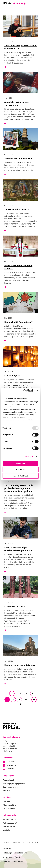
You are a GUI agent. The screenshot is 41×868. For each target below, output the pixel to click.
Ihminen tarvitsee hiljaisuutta (20, 665)
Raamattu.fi (9, 820)
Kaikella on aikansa (14, 606)
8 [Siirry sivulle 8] (13, 700)
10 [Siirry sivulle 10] (25, 700)
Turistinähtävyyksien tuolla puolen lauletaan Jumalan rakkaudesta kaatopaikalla (19, 488)
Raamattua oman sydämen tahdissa (18, 267)
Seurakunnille (9, 826)
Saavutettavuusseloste (13, 861)
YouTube (10, 769)
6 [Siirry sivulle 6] (33, 693)
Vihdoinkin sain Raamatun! (18, 158)
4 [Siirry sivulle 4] (20, 693)
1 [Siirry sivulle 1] (12, 693)
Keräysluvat (8, 848)
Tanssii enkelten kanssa (17, 209)
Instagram (11, 765)
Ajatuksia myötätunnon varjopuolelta (17, 103)
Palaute (6, 790)
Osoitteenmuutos (10, 787)
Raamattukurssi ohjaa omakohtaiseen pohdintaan (19, 549)
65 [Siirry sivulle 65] (34, 700)
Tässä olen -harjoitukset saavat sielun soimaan (20, 47)
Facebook (11, 762)
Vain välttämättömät (21, 476)
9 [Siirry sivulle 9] (19, 700)
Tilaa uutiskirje (9, 805)
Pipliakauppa (10, 823)
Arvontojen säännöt (12, 857)
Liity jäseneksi (9, 808)
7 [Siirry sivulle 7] (7, 700)
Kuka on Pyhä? (12, 376)
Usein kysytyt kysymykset (14, 783)
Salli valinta (20, 469)
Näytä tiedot (30, 457)
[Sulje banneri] (38, 391)
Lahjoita (6, 801)
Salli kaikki (20, 463)
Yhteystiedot (8, 780)
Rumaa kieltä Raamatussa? (19, 322)
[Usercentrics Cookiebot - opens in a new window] (24, 391)
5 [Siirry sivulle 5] (27, 693)
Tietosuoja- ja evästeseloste (15, 853)
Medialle (6, 830)
